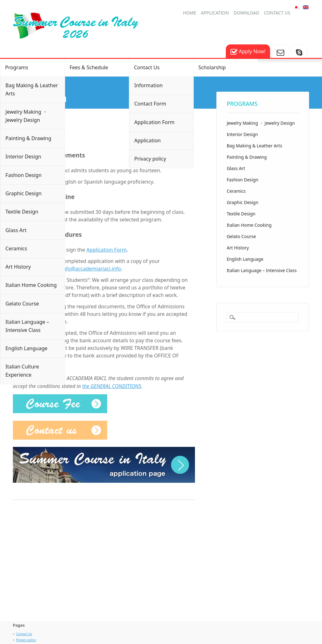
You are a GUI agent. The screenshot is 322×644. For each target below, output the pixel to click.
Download (247, 13)
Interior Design (23, 157)
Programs (17, 67)
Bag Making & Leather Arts (32, 89)
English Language (26, 348)
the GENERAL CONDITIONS (111, 386)
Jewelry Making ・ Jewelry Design (26, 116)
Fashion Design (23, 175)
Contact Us (147, 67)
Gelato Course (22, 304)
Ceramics (16, 248)
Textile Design (22, 212)
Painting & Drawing (28, 138)
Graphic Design (23, 193)
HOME (190, 13)
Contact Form (150, 104)
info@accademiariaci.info (91, 269)
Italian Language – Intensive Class (27, 326)
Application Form (154, 122)
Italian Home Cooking (31, 285)
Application (215, 13)
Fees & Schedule (89, 67)
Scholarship (212, 67)
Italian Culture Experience (22, 371)
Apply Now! (248, 52)
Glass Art (16, 230)
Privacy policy (150, 159)
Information (149, 85)
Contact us (277, 13)
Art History (18, 267)
